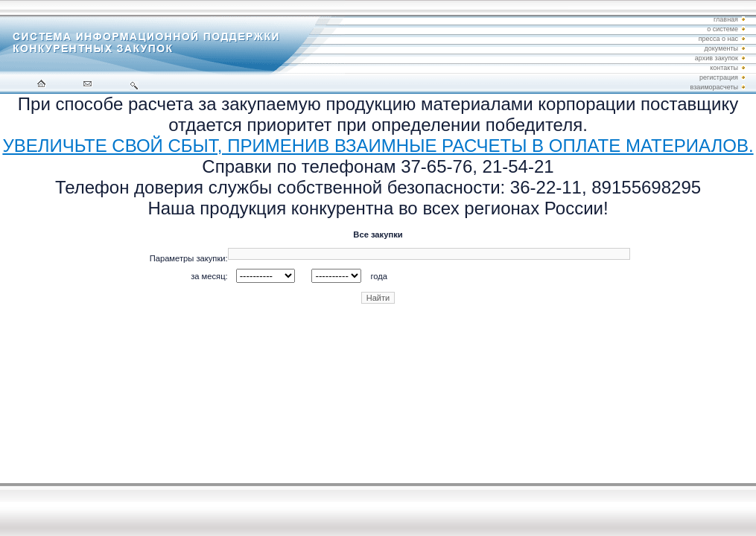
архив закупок (717, 58)
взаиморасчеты (714, 87)
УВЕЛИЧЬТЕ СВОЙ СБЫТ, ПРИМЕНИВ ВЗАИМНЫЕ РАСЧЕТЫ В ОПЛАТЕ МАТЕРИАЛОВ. (378, 146)
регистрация (719, 77)
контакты (724, 68)
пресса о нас (718, 39)
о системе (722, 29)
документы (721, 48)
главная (726, 19)
